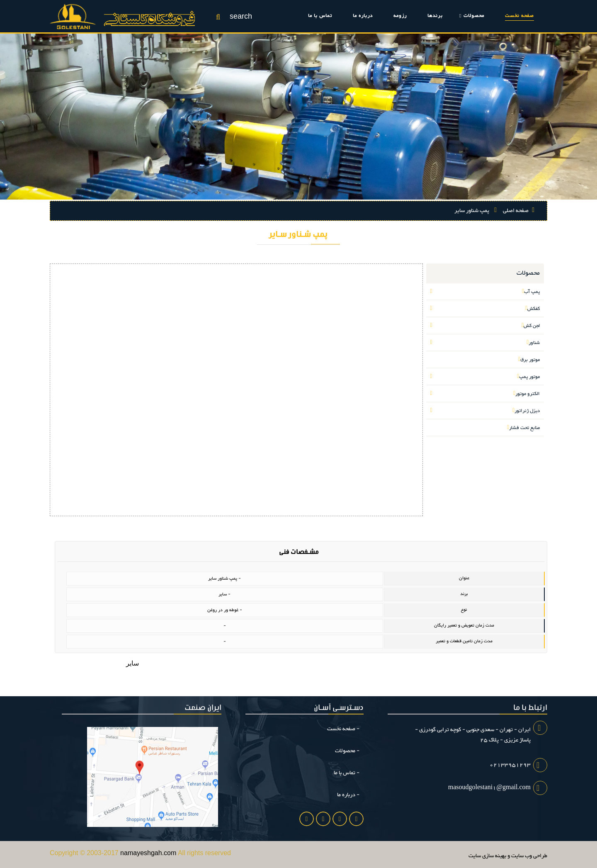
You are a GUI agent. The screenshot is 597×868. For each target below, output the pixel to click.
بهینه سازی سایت (487, 856)
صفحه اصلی (518, 211)
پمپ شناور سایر (476, 211)
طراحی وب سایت (529, 856)
